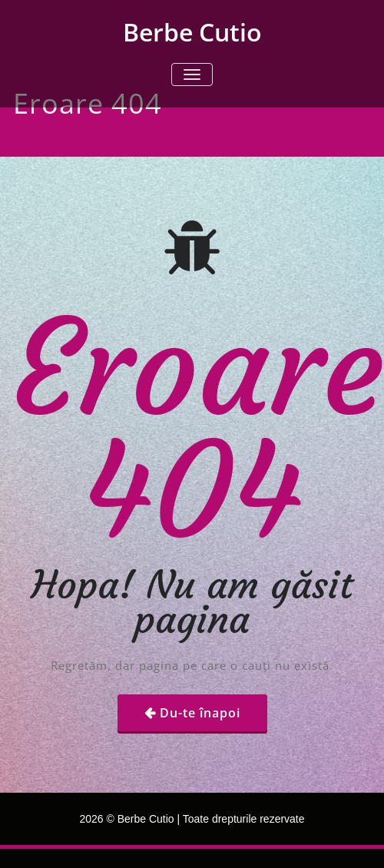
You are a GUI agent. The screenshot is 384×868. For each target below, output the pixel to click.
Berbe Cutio (192, 32)
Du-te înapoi (200, 713)
